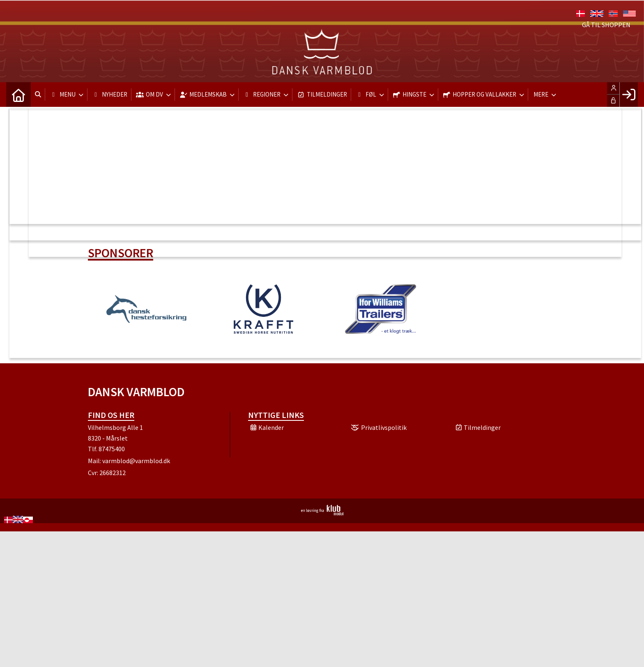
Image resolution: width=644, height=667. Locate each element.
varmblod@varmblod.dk (136, 461)
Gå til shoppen (606, 25)
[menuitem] (18, 95)
